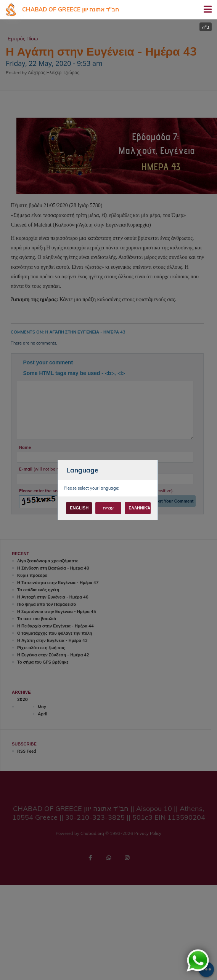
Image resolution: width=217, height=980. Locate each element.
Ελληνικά (139, 508)
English (79, 508)
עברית (108, 508)
